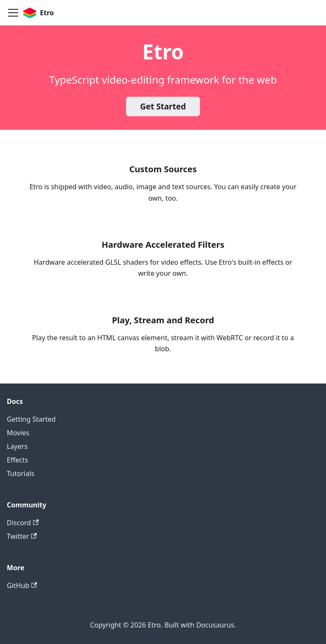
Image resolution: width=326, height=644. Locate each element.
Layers (17, 446)
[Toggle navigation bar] (13, 13)
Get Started (163, 106)
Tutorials (21, 473)
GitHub (22, 585)
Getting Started (31, 419)
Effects (17, 460)
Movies (18, 433)
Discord (23, 523)
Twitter (22, 536)
